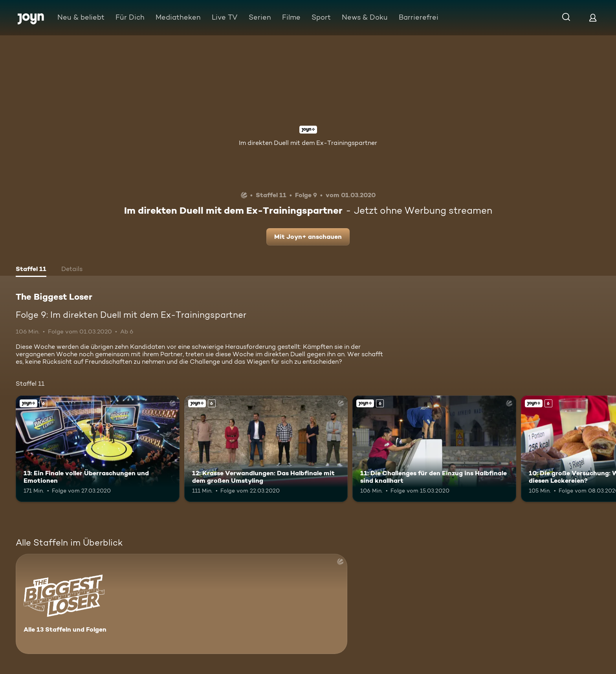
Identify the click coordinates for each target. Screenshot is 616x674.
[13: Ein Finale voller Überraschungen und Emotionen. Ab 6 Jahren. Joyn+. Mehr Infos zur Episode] (98, 449)
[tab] (31, 270)
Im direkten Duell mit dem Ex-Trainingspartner (308, 143)
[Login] (593, 17)
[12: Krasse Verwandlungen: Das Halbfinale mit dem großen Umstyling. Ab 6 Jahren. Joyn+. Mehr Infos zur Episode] (266, 449)
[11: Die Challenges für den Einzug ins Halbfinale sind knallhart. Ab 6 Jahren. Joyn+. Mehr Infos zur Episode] (434, 449)
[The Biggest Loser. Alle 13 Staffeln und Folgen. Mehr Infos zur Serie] (181, 604)
